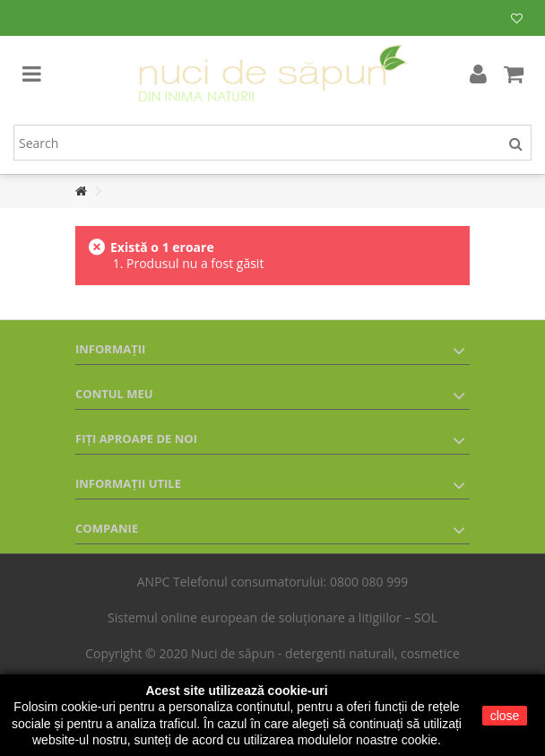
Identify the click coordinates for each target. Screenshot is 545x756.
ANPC (154, 582)
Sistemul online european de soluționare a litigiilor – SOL (272, 617)
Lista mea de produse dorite (517, 19)
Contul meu (114, 394)
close (505, 716)
